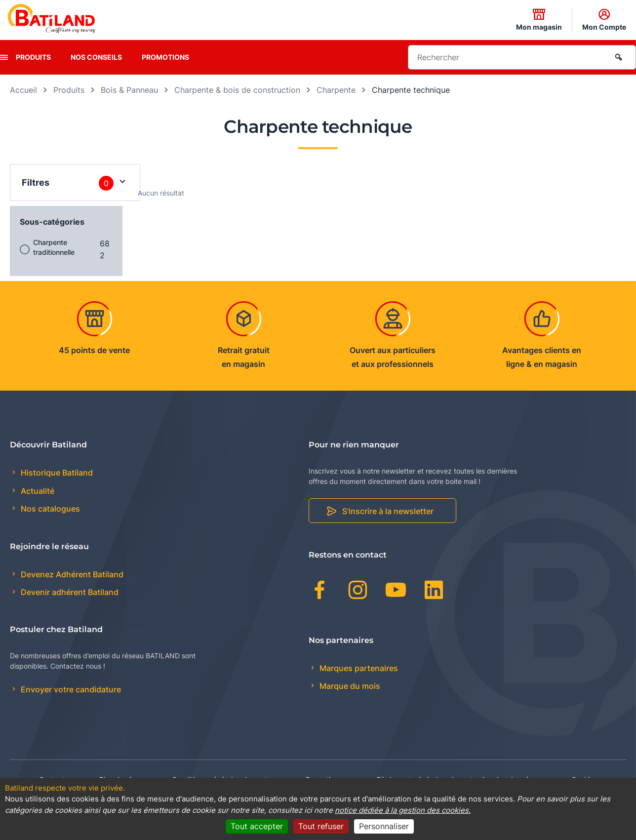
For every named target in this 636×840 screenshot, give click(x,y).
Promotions (165, 57)
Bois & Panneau (129, 90)
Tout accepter (257, 826)
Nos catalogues (49, 509)
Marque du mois (349, 686)
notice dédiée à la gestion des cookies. (403, 810)
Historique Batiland (56, 473)
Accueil (23, 90)
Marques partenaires (358, 668)
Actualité (37, 491)
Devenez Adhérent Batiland (71, 574)
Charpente (336, 90)
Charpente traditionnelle (54, 247)
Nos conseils (96, 57)
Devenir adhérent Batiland (69, 592)
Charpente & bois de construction (237, 90)
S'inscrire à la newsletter (388, 511)
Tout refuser (321, 826)
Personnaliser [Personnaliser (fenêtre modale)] (384, 826)
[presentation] (4, 57)
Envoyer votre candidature (70, 689)
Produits (33, 57)
